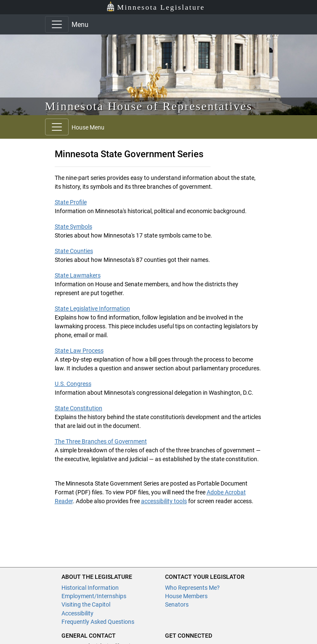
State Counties (74, 251)
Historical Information (90, 588)
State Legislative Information (92, 309)
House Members (186, 596)
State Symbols (73, 227)
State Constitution (79, 408)
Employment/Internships (94, 596)
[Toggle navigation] (57, 24)
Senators (177, 604)
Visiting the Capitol (86, 604)
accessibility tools (164, 501)
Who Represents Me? (192, 588)
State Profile (71, 202)
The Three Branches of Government (101, 441)
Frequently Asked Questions (98, 622)
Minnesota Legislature (156, 7)
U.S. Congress (73, 384)
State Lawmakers (78, 275)
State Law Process (79, 351)
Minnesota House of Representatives (149, 106)
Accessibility (77, 613)
